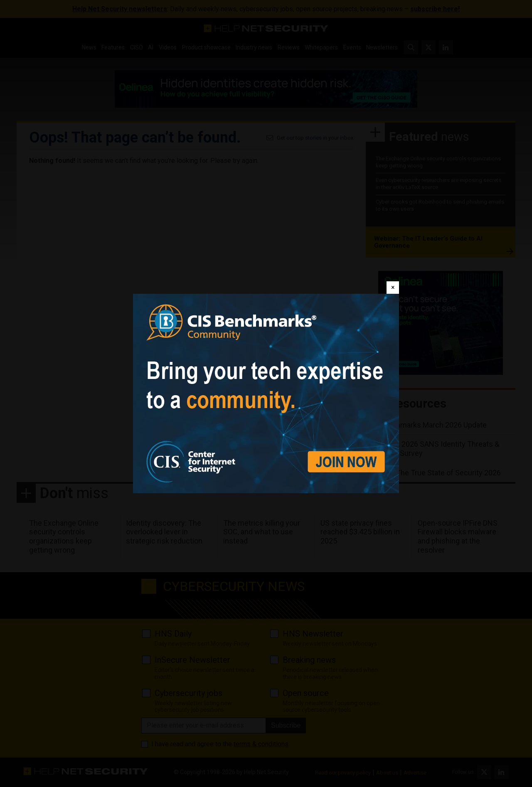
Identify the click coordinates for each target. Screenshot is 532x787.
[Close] (393, 288)
